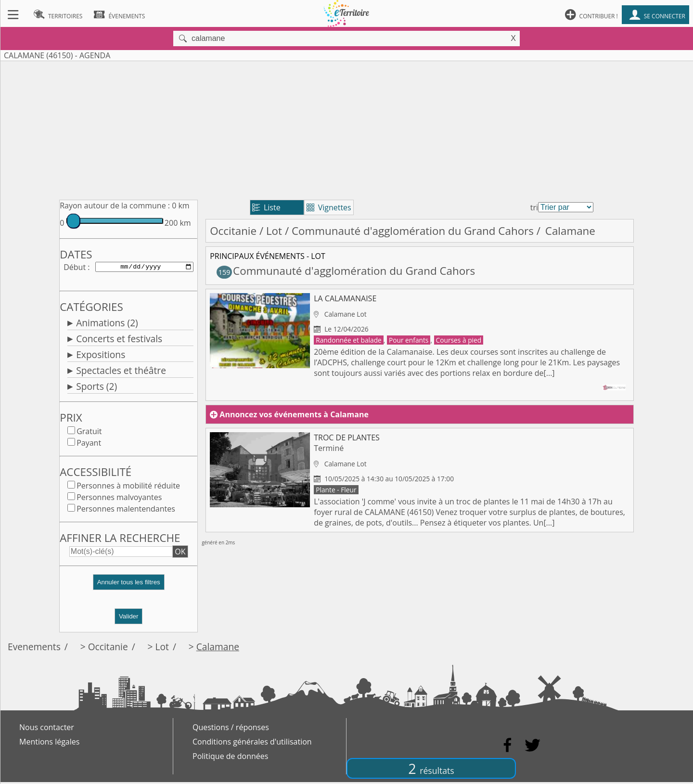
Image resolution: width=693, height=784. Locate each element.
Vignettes (329, 207)
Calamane (218, 649)
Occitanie (233, 231)
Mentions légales (49, 744)
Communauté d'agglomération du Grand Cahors (413, 231)
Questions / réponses (231, 729)
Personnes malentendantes (126, 511)
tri (534, 207)
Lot (274, 231)
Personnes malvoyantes (119, 499)
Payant (89, 445)
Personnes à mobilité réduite (128, 488)
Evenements (34, 649)
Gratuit (89, 433)
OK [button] (180, 553)
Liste (266, 207)
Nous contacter (47, 729)
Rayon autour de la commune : (115, 206)
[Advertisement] (346, 129)
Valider (129, 618)
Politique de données (230, 758)
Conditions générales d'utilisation (252, 744)
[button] (128, 588)
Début (75, 268)
